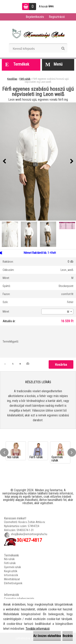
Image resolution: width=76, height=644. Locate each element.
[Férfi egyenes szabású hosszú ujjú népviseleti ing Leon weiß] (38, 162)
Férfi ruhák (25, 79)
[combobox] (57, 312)
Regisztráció (57, 17)
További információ (38, 629)
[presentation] (4, 161)
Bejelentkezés (35, 17)
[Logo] (38, 33)
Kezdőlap (12, 79)
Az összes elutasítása (47, 636)
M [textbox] (68, 312)
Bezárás (68, 636)
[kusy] (13, 364)
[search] (63, 49)
